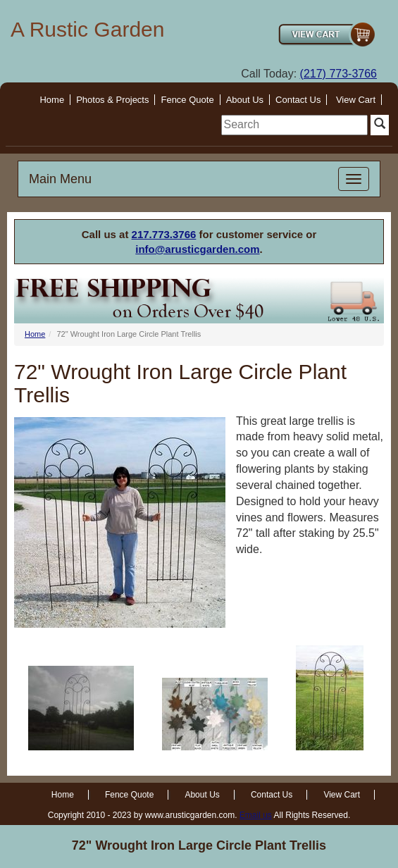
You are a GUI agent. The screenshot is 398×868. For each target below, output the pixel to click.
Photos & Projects (112, 100)
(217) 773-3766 (338, 74)
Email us (256, 815)
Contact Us (298, 100)
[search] (294, 125)
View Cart (356, 100)
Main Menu (60, 179)
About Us (245, 100)
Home (52, 100)
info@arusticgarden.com (197, 249)
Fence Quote (187, 100)
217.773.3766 (164, 234)
